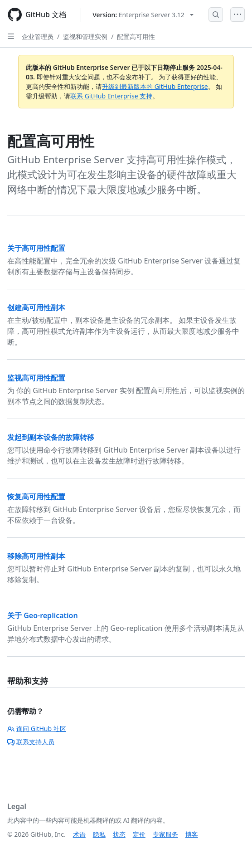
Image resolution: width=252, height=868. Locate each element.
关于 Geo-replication (43, 615)
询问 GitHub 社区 (37, 729)
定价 (139, 834)
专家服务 (165, 834)
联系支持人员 (31, 742)
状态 (119, 834)
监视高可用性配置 (36, 378)
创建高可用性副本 (36, 307)
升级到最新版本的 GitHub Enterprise (155, 86)
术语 (79, 834)
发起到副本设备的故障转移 (51, 437)
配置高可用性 (136, 37)
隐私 (99, 834)
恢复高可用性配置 (36, 497)
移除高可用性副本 (36, 556)
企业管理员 (38, 37)
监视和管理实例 (85, 37)
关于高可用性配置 (36, 248)
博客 (192, 834)
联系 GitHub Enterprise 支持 (111, 96)
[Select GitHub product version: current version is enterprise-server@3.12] (143, 15)
